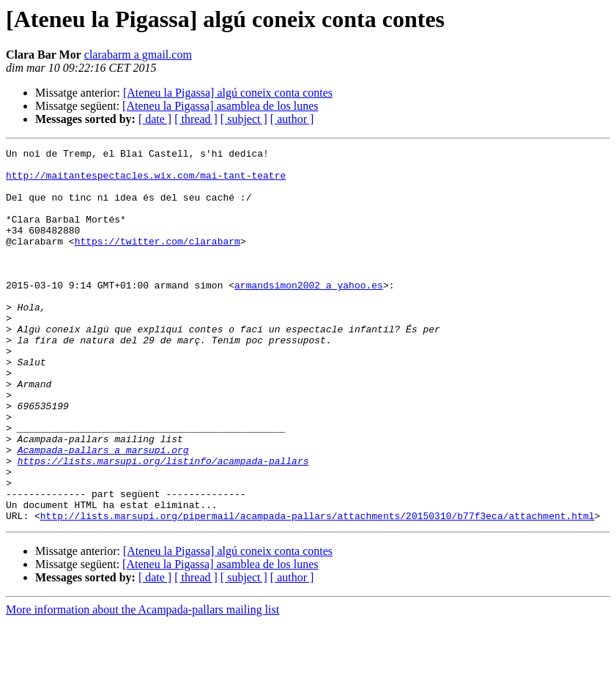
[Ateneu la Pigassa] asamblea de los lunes (220, 106)
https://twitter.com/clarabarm (157, 261)
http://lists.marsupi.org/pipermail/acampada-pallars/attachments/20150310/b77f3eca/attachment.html (318, 590)
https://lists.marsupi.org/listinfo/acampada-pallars (163, 524)
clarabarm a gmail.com (138, 55)
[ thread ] (196, 119)
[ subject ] (244, 119)
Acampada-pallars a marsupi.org (103, 511)
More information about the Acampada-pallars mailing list (142, 684)
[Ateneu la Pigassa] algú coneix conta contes (228, 93)
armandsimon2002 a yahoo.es (309, 313)
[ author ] (292, 119)
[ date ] (155, 119)
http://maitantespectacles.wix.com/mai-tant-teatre (146, 182)
